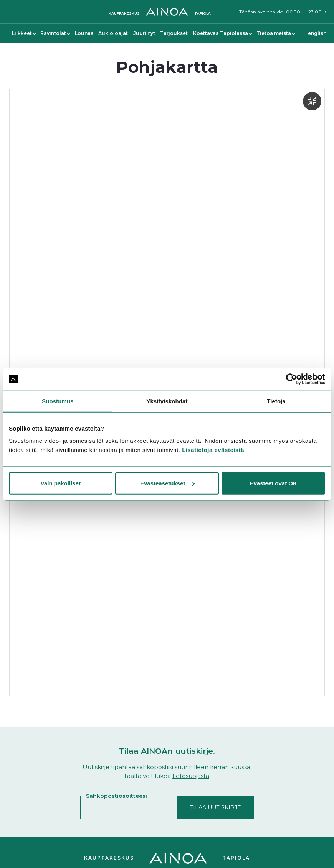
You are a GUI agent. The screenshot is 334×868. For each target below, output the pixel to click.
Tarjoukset (174, 33)
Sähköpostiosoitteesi (117, 796)
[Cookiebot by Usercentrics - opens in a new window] (292, 379)
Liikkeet (24, 33)
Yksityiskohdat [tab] (167, 401)
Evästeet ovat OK (273, 483)
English (317, 33)
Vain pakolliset (61, 483)
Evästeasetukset (167, 483)
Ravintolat (55, 33)
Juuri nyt (144, 33)
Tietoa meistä (275, 33)
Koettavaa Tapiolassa (222, 33)
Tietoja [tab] (276, 401)
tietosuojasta (191, 776)
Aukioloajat (113, 33)
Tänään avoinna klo (280, 12)
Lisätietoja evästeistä (213, 450)
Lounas (84, 33)
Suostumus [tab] (58, 401)
